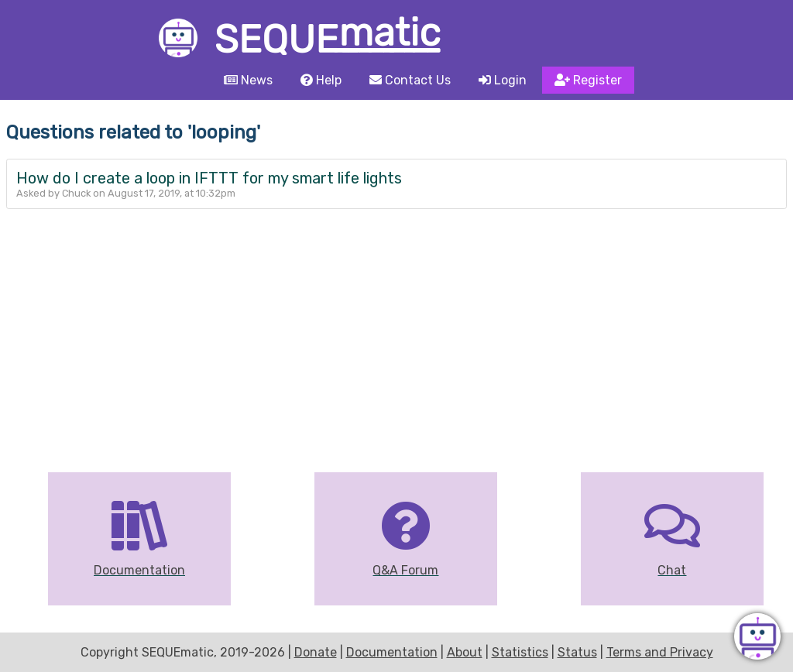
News (248, 80)
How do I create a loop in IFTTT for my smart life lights (209, 178)
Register (588, 80)
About (465, 652)
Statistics (520, 652)
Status (577, 652)
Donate (316, 652)
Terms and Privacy (660, 652)
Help (321, 80)
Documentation (392, 652)
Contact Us (410, 80)
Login (503, 80)
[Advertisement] (396, 325)
